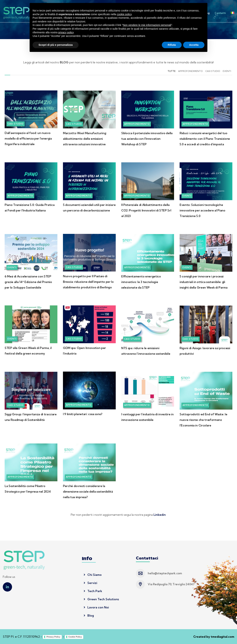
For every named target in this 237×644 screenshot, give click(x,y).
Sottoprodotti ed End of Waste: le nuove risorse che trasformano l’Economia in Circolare (203, 420)
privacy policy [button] (66, 621)
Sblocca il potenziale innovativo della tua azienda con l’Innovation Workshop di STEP (147, 139)
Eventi (227, 71)
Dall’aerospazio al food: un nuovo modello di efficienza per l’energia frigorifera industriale (28, 138)
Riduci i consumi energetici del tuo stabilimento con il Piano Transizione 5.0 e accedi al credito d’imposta (205, 139)
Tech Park (169, 13)
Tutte (172, 71)
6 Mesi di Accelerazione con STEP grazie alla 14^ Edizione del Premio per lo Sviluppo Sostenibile (28, 282)
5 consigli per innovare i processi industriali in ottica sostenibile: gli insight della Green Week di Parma (203, 282)
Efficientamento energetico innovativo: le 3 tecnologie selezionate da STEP (141, 282)
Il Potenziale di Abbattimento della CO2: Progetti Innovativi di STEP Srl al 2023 (146, 210)
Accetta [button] (194, 634)
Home (104, 13)
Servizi (135, 13)
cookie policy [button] (124, 603)
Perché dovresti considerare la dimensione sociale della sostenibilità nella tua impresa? (88, 491)
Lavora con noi (190, 13)
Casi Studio (213, 71)
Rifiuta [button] (172, 634)
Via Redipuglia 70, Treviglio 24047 (171, 584)
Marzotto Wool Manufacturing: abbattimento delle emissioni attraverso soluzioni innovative (85, 139)
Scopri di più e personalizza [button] (56, 634)
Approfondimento (190, 71)
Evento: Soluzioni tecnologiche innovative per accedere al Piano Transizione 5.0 (202, 210)
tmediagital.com (222, 637)
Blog (207, 13)
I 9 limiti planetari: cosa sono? (83, 414)
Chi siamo (120, 13)
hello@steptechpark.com (165, 573)
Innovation (151, 13)
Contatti (220, 13)
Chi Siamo (93, 575)
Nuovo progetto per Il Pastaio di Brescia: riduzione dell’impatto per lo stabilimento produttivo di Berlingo (88, 282)
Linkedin (160, 515)
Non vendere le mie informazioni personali (147, 614)
